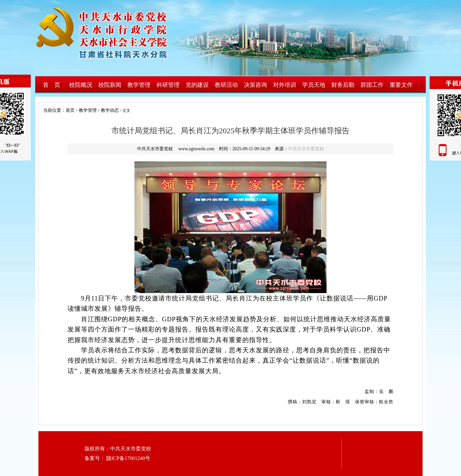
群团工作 (372, 85)
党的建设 (197, 85)
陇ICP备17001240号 (128, 458)
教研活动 (226, 85)
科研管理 (168, 85)
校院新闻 (110, 85)
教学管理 (139, 85)
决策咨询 (255, 85)
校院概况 (81, 85)
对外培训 (285, 85)
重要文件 (401, 85)
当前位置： (52, 110)
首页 (70, 110)
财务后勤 (343, 85)
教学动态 (110, 110)
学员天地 (314, 85)
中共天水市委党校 (306, 149)
